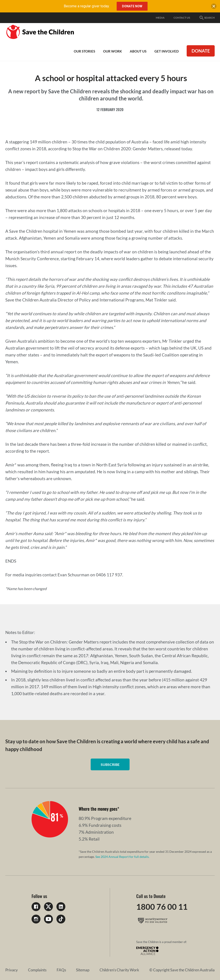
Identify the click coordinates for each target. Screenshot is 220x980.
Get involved (167, 51)
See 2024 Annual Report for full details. (122, 857)
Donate (201, 51)
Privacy (12, 970)
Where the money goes (98, 809)
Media (160, 18)
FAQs (61, 970)
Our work (112, 51)
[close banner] (214, 7)
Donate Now (132, 6)
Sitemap (83, 970)
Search (207, 18)
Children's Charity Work (119, 970)
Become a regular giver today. (87, 6)
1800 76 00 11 (162, 907)
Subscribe (110, 764)
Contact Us (182, 18)
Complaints (37, 970)
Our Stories (84, 51)
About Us (138, 51)
